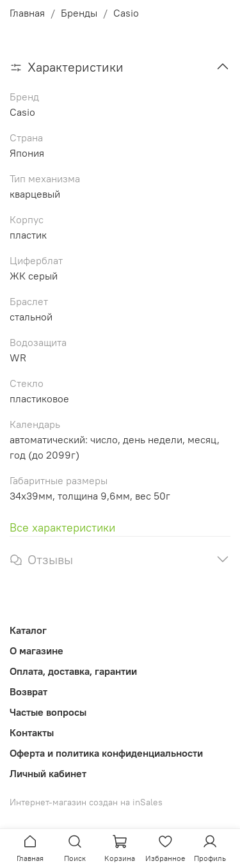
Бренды (79, 13)
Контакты (32, 732)
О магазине (36, 651)
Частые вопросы (48, 712)
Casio (126, 13)
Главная (27, 13)
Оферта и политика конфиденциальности (106, 753)
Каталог (28, 630)
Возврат (28, 691)
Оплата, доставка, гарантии (73, 671)
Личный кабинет (48, 773)
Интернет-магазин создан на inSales (86, 802)
